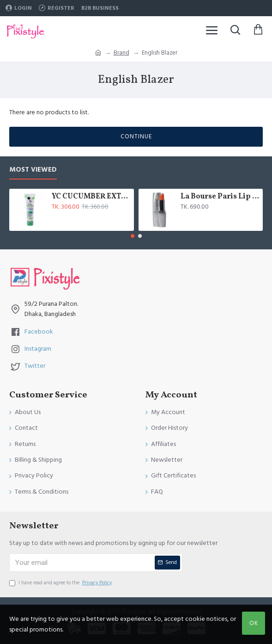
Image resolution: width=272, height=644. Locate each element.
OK (254, 623)
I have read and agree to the (61, 583)
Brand (121, 53)
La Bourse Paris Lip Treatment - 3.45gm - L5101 (220, 197)
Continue (136, 136)
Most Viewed (33, 170)
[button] (133, 236)
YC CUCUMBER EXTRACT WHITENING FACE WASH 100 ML (91, 197)
